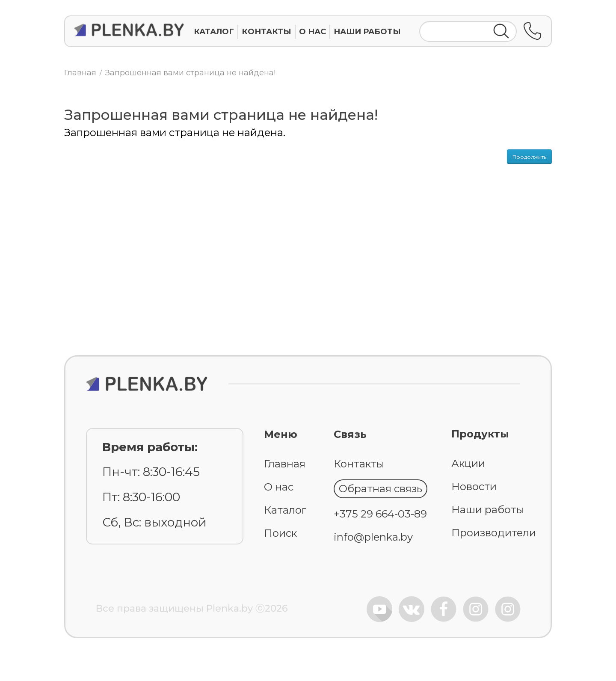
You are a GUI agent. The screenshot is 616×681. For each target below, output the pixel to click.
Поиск (280, 533)
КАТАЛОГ (214, 32)
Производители (494, 533)
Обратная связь (381, 489)
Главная (80, 73)
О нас (279, 487)
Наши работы (488, 510)
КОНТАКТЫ (267, 32)
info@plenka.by (373, 537)
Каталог (285, 510)
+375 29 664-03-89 (380, 514)
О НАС (312, 32)
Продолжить (529, 157)
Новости (474, 486)
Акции (468, 463)
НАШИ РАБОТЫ (367, 32)
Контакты (359, 464)
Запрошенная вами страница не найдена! (190, 73)
